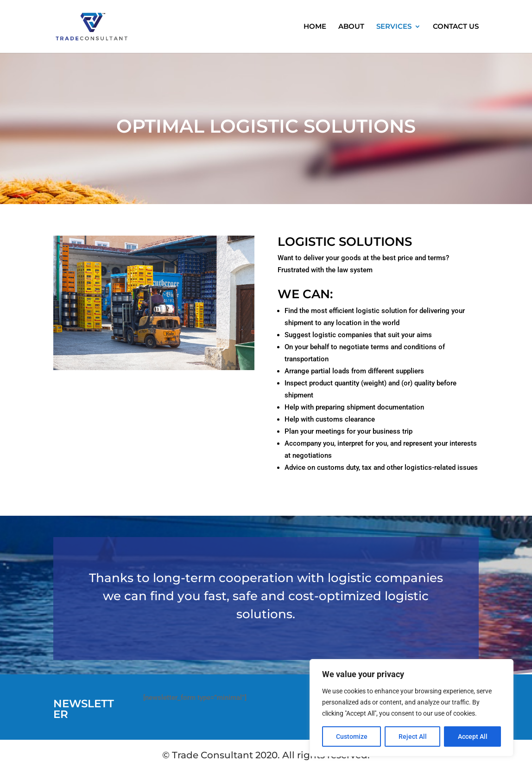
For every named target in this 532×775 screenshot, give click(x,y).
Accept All (473, 737)
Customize (352, 737)
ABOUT (351, 27)
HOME (315, 27)
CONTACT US (456, 27)
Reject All (413, 737)
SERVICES (394, 27)
